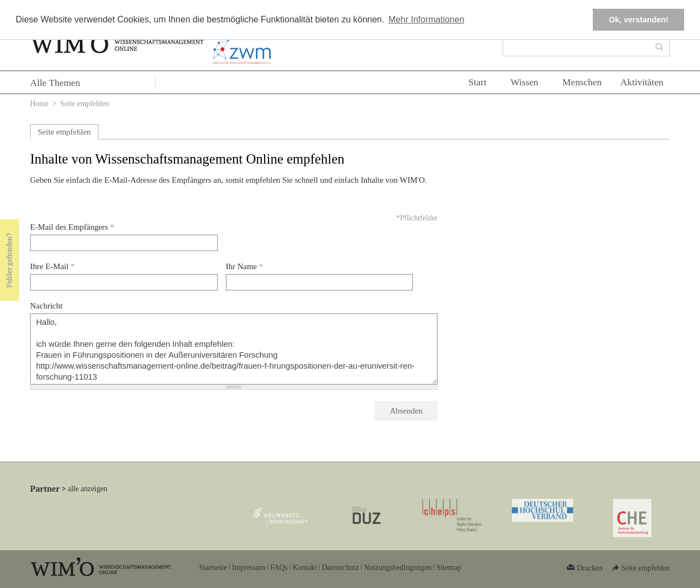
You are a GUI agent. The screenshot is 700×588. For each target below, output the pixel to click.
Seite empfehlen (64, 132)
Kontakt (305, 567)
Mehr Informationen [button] (426, 19)
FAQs (279, 567)
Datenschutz (340, 567)
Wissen (525, 82)
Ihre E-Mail (52, 266)
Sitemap (449, 567)
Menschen (582, 82)
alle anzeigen (87, 489)
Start (477, 82)
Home (39, 104)
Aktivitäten (642, 82)
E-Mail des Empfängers (72, 227)
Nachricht (46, 306)
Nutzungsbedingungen (398, 567)
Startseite (213, 567)
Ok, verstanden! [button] (638, 20)
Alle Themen (55, 83)
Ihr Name (244, 266)
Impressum (249, 567)
